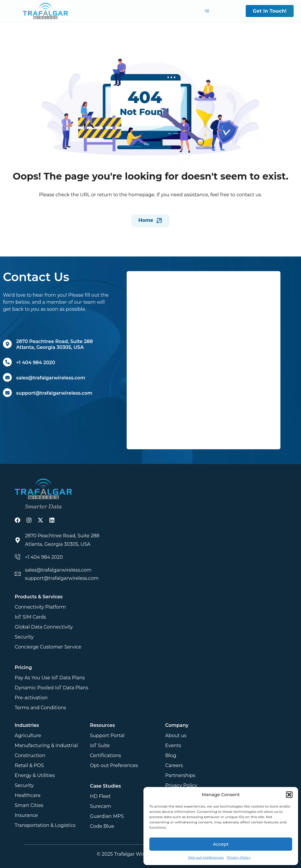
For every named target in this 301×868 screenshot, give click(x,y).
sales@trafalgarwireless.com (51, 378)
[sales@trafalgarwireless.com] (7, 377)
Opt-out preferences (206, 857)
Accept (221, 844)
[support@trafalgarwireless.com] (7, 393)
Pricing (23, 667)
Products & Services (39, 597)
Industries (27, 725)
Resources (102, 725)
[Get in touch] (203, 359)
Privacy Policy (239, 857)
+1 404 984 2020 (36, 363)
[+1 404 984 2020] (7, 362)
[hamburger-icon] (207, 11)
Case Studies (105, 786)
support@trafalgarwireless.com (54, 393)
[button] (289, 795)
